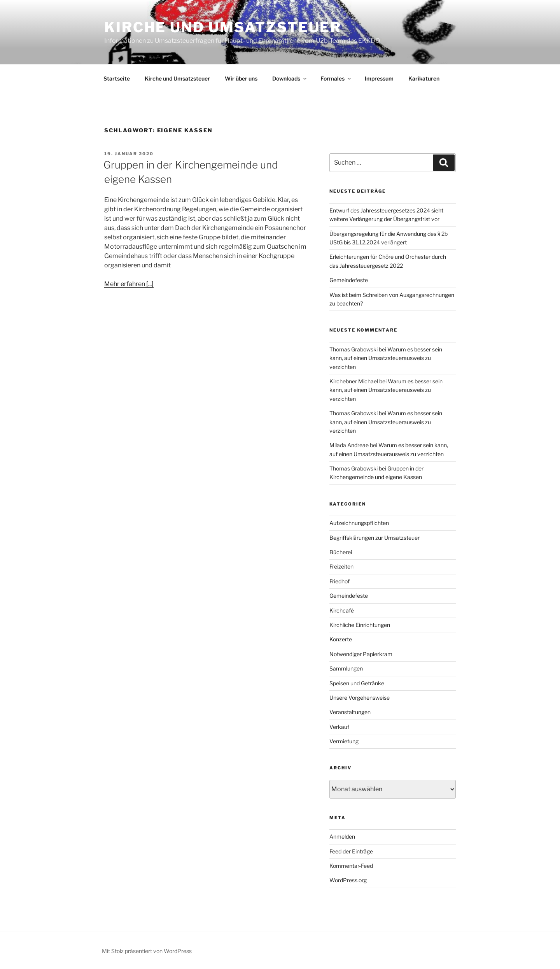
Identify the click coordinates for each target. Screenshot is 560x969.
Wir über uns (241, 78)
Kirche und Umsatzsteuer (223, 27)
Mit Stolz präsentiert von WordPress (147, 951)
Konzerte (341, 639)
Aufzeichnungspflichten (359, 523)
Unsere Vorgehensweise (360, 698)
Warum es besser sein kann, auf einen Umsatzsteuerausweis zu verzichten (386, 358)
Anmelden (342, 836)
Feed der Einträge (351, 851)
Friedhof (339, 581)
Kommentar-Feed (351, 866)
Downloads (290, 78)
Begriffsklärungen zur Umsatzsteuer (374, 538)
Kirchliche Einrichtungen (360, 625)
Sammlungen (346, 668)
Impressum (379, 78)
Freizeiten (341, 566)
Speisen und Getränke (357, 683)
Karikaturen (424, 78)
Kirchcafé (342, 610)
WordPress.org (348, 880)
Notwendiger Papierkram (361, 654)
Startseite (117, 78)
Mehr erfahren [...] (129, 284)
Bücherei (341, 552)
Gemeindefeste (349, 280)
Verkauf (339, 727)
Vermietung (344, 741)
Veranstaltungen (350, 712)
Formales (336, 78)
